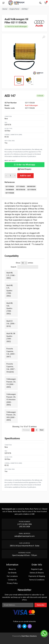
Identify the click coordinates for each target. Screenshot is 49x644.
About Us (12, 569)
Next (42, 430)
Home (5, 9)
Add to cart (25, 176)
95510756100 (21, 190)
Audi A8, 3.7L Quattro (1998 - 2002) (10, 291)
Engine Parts (14, 9)
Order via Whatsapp (24, 165)
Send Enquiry (25, 169)
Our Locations (12, 576)
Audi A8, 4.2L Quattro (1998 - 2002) (10, 308)
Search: (24, 267)
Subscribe (41, 605)
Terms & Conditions (37, 580)
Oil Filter (25, 9)
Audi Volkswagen (31, 105)
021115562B (10, 193)
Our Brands (12, 573)
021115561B (32, 190)
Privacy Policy (12, 583)
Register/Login (37, 569)
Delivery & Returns (37, 573)
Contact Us (12, 580)
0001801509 (31, 186)
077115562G (21, 186)
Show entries (24, 263)
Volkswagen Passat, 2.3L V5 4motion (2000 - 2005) (11, 400)
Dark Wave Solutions (29, 636)
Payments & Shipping (37, 576)
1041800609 (10, 190)
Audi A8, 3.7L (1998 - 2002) (11, 275)
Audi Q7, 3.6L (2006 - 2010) (11, 324)
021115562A (10, 186)
